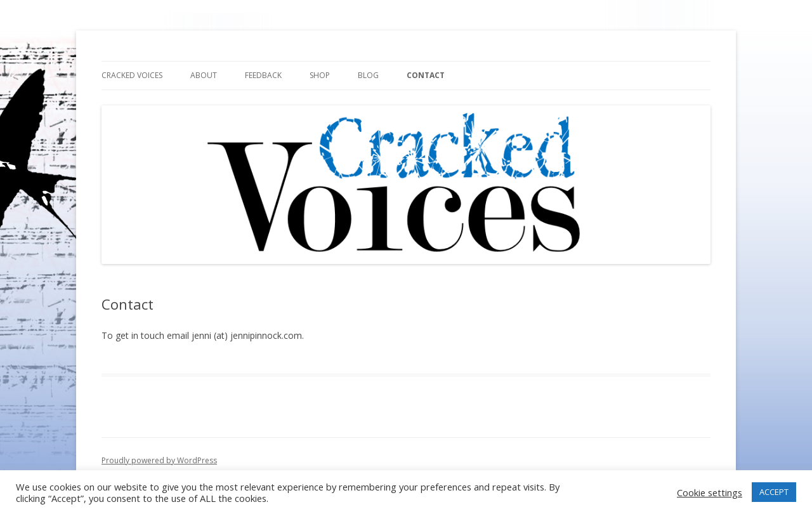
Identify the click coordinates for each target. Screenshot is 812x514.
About (204, 75)
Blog (368, 75)
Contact (426, 75)
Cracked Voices (132, 75)
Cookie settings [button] (710, 492)
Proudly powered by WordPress (159, 460)
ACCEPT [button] (774, 492)
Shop (320, 75)
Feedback (263, 75)
